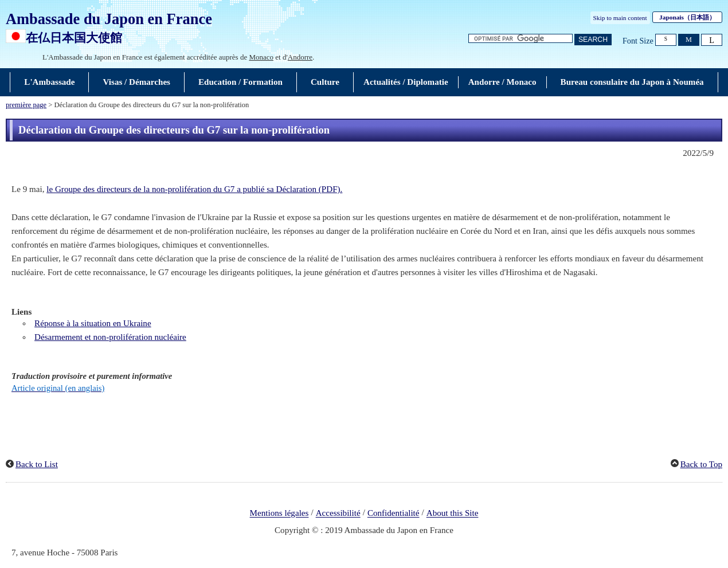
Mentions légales (279, 514)
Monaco (261, 57)
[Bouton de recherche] (593, 40)
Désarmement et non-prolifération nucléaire (110, 337)
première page (26, 105)
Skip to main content (620, 18)
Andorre (300, 57)
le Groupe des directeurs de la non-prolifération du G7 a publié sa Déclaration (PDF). (194, 189)
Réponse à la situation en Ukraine (93, 323)
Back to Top (701, 464)
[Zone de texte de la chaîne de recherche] (520, 39)
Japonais (687, 17)
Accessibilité (338, 514)
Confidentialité (394, 514)
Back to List (37, 464)
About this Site (453, 514)
